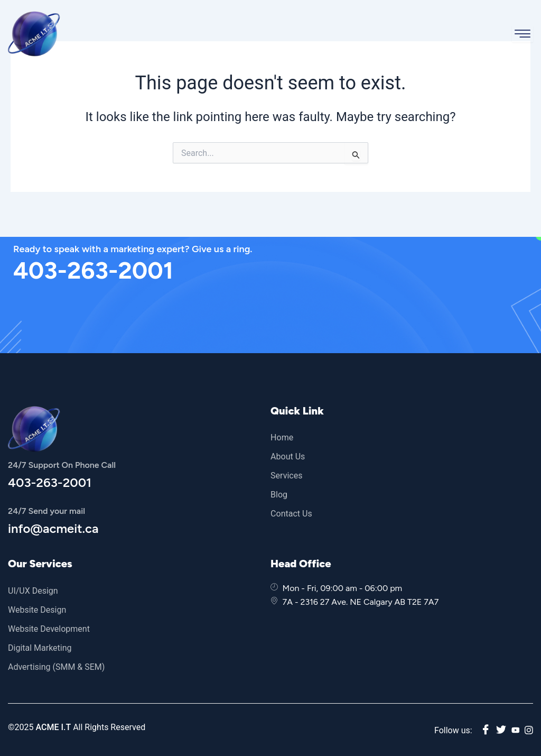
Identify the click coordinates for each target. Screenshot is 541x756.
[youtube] (515, 730)
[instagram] (529, 730)
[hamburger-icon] (523, 34)
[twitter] (501, 730)
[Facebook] (485, 730)
